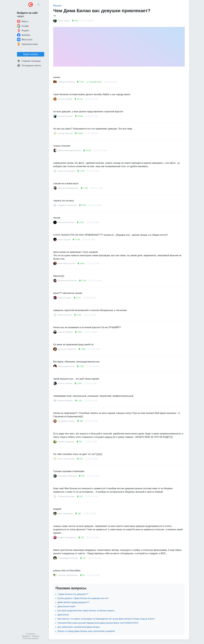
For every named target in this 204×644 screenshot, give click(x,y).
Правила (26, 636)
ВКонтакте (25, 40)
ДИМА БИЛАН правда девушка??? (73, 602)
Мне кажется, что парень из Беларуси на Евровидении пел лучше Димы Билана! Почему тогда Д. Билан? (106, 619)
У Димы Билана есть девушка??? (73, 594)
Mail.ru (23, 21)
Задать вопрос (31, 54)
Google (23, 26)
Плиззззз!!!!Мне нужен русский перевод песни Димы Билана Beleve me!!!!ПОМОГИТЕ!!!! (98, 623)
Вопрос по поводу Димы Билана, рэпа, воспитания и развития (86, 631)
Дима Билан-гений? (67, 606)
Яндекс (23, 30)
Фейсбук (24, 35)
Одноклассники (27, 44)
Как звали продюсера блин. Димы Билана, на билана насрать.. (86, 611)
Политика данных (31, 638)
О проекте (31, 634)
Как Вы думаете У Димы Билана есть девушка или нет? (83, 598)
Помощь (35, 636)
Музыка (57, 6)
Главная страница (29, 61)
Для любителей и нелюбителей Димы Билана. (79, 627)
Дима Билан (63, 615)
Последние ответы (29, 66)
